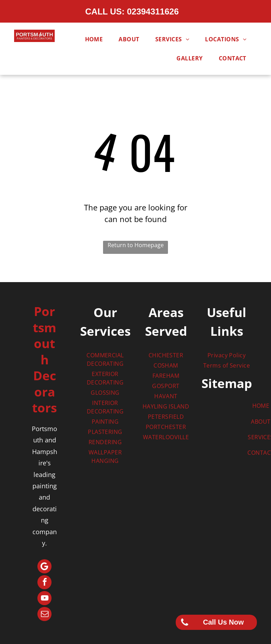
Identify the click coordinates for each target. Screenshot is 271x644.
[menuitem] (97, 39)
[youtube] (44, 599)
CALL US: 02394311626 (132, 11)
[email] (44, 615)
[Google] (44, 567)
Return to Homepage (136, 245)
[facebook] (44, 583)
